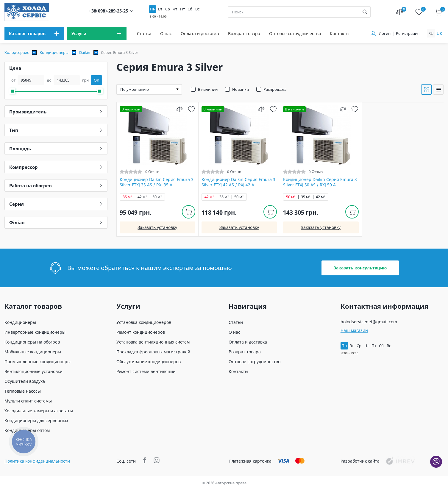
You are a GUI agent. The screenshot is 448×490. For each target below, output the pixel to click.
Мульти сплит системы (28, 401)
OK (96, 80)
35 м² (127, 197)
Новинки (241, 89)
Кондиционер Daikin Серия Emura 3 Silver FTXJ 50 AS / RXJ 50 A (320, 182)
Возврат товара (244, 33)
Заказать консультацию (360, 268)
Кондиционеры (54, 52)
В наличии (208, 89)
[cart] (438, 12)
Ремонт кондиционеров (141, 332)
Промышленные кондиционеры (38, 362)
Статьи (144, 33)
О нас (166, 33)
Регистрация (408, 33)
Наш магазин (354, 330)
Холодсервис (17, 52)
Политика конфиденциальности (37, 461)
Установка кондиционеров (144, 322)
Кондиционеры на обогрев (32, 342)
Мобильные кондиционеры (33, 352)
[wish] (192, 109)
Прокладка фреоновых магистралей (153, 352)
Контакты (340, 33)
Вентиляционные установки (33, 371)
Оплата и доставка (200, 33)
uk (439, 33)
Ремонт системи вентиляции (146, 371)
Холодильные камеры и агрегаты (39, 411)
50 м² (157, 197)
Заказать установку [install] (157, 227)
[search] (365, 12)
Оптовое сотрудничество (295, 33)
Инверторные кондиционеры (35, 332)
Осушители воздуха (25, 381)
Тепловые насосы (23, 391)
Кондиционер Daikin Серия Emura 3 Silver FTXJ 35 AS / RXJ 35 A (157, 182)
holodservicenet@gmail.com (369, 322)
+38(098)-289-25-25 (108, 11)
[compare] (180, 109)
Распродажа (275, 89)
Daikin (85, 52)
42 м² (142, 197)
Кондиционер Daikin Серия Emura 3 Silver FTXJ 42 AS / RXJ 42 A (238, 182)
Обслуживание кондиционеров (149, 362)
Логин (385, 33)
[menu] (34, 33)
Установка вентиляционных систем (153, 342)
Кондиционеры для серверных (36, 420)
